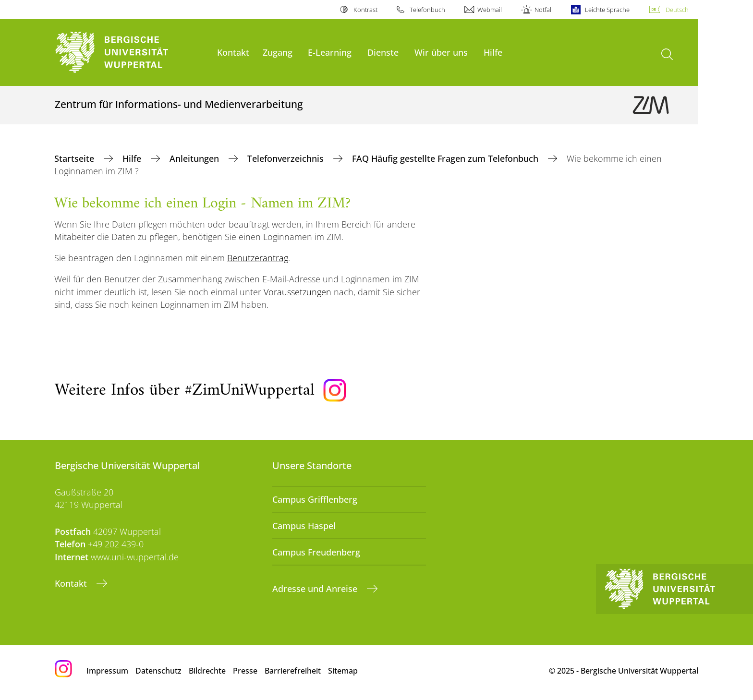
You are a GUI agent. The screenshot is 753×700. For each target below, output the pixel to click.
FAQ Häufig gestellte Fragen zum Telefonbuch (446, 158)
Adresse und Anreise (316, 589)
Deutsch (677, 10)
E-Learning (330, 52)
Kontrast (365, 10)
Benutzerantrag (258, 258)
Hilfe (493, 52)
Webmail (490, 10)
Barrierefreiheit (293, 671)
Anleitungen (195, 158)
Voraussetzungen (298, 292)
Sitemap (343, 671)
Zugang (278, 52)
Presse (245, 671)
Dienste (383, 52)
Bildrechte (207, 671)
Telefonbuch (427, 10)
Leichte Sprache (607, 10)
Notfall (544, 10)
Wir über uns (441, 52)
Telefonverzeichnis (287, 158)
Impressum (107, 671)
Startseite (75, 158)
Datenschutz (158, 671)
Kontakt (233, 52)
